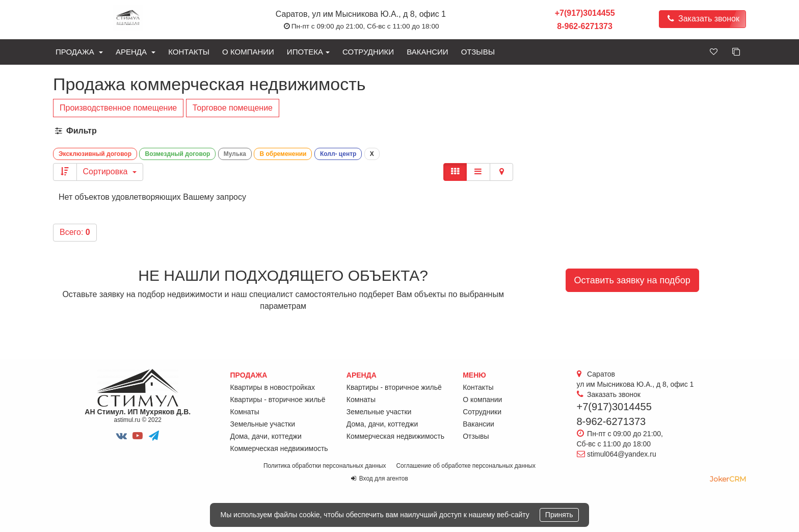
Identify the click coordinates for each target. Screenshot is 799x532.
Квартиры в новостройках (273, 387)
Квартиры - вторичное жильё (278, 400)
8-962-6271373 (585, 26)
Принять (559, 515)
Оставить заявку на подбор (632, 280)
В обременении (283, 154)
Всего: (75, 232)
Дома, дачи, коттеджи (266, 436)
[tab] (400, 131)
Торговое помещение (233, 108)
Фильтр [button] (75, 131)
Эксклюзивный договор (95, 154)
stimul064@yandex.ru (622, 454)
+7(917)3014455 (585, 13)
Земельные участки (263, 424)
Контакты (189, 52)
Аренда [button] (136, 52)
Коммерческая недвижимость (279, 448)
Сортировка (110, 171)
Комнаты (245, 412)
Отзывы (478, 52)
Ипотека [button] (308, 52)
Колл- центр (338, 154)
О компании (248, 52)
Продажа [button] (79, 52)
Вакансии (427, 52)
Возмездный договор (177, 154)
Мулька (235, 154)
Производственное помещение (118, 108)
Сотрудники (368, 52)
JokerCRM (728, 479)
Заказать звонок (702, 19)
